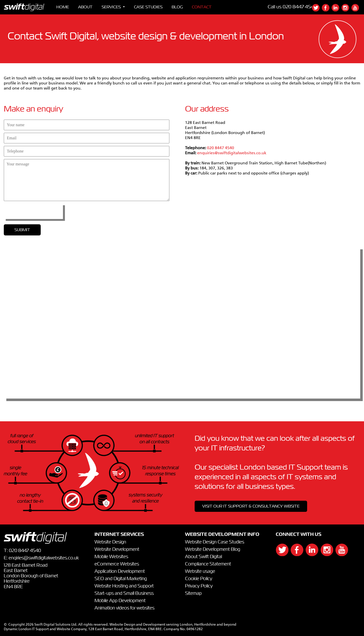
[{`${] (317, 10)
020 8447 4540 (300, 7)
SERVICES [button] (112, 7)
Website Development (117, 550)
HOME (63, 7)
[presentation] (33, 211)
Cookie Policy (199, 579)
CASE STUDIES (148, 7)
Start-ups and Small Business (124, 594)
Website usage (200, 572)
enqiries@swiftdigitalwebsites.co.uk (44, 558)
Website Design (110, 542)
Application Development (120, 572)
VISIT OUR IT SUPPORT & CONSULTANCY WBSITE (251, 506)
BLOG (177, 7)
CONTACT (202, 7)
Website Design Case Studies (215, 542)
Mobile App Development (120, 601)
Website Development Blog (213, 550)
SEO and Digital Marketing (121, 579)
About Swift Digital (203, 557)
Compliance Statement (208, 564)
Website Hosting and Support (124, 586)
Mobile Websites (111, 557)
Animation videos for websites (124, 608)
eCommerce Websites (117, 564)
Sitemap (193, 594)
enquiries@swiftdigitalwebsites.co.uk (232, 153)
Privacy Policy (199, 586)
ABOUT (85, 7)
